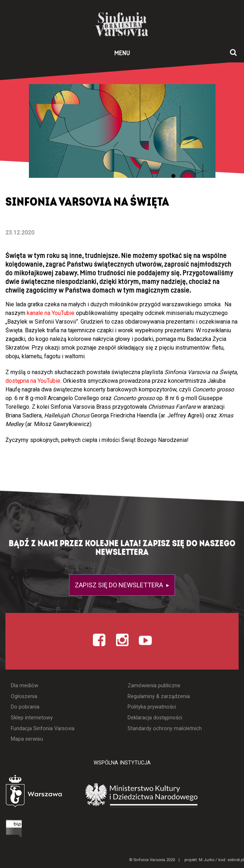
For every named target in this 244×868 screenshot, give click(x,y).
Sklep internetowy (32, 718)
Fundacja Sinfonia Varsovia (43, 729)
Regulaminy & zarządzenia (159, 696)
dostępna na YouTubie (33, 381)
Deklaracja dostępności (155, 718)
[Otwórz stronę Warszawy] (40, 792)
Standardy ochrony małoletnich (165, 729)
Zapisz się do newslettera (120, 585)
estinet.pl (236, 860)
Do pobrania (25, 707)
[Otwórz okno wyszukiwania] (233, 53)
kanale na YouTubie (51, 313)
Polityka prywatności (152, 707)
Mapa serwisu (27, 739)
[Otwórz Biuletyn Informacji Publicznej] (15, 828)
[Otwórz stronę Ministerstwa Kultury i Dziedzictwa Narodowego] (164, 794)
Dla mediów (25, 686)
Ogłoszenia (24, 696)
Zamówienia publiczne (154, 686)
